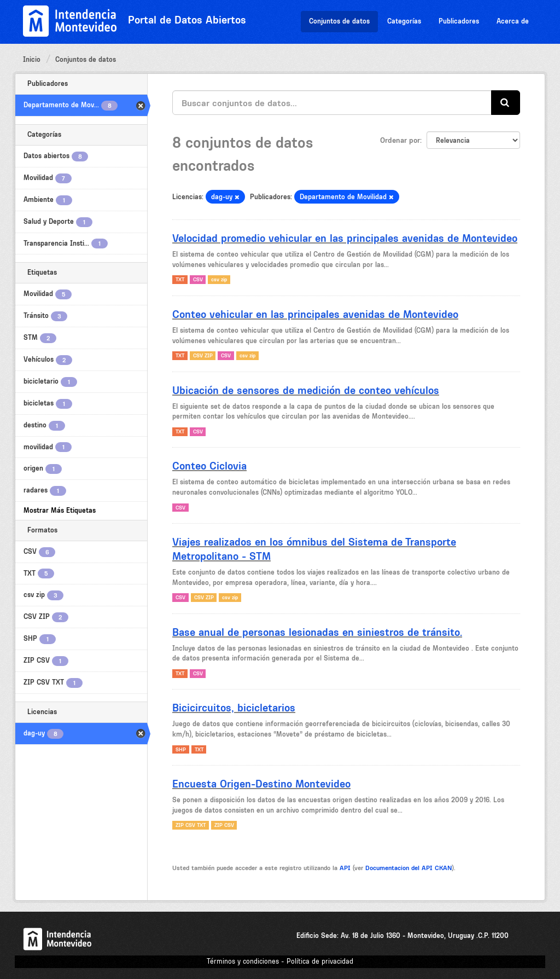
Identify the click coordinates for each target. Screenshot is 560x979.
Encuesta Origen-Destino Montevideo (261, 784)
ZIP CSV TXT (191, 825)
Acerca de (513, 21)
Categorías (404, 21)
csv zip (219, 279)
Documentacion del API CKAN (409, 868)
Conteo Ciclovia (209, 466)
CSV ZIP (203, 355)
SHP (181, 749)
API (345, 868)
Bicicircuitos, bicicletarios (234, 708)
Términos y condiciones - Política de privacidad (280, 961)
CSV (198, 279)
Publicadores (459, 21)
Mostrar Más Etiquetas (60, 510)
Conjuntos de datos (339, 21)
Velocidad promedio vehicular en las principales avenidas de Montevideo (345, 238)
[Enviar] (506, 103)
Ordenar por (400, 140)
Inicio (32, 59)
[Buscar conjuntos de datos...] (332, 103)
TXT (180, 279)
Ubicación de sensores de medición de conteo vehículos (306, 390)
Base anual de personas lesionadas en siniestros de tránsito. (317, 632)
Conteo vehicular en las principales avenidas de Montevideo (315, 314)
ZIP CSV (224, 825)
